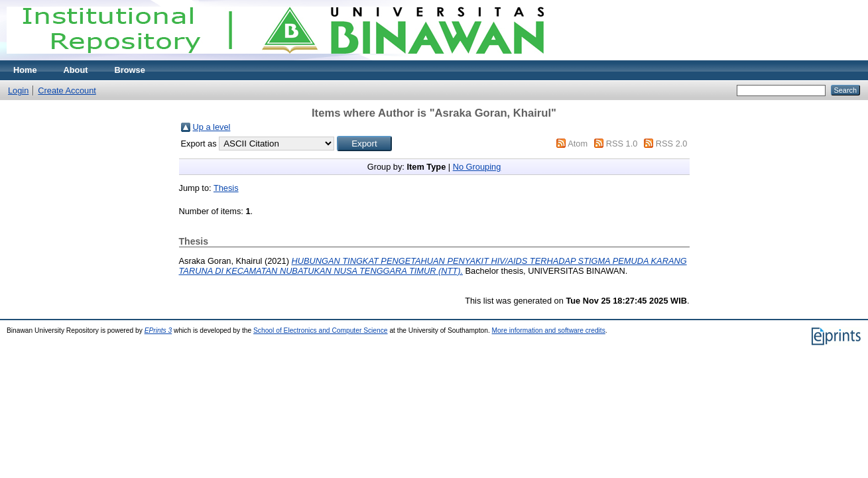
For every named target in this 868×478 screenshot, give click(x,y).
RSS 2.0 (672, 144)
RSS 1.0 (622, 144)
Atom (578, 144)
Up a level (212, 127)
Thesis (226, 188)
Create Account (67, 90)
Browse (130, 70)
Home (25, 70)
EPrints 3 (158, 330)
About (76, 70)
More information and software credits (549, 330)
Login (18, 90)
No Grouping (477, 167)
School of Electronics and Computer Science (321, 330)
